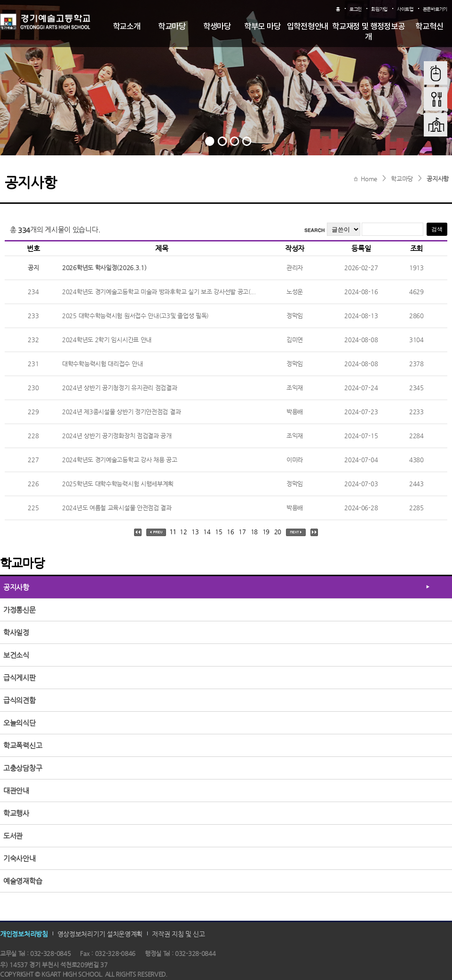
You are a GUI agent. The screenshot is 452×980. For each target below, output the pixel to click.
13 (195, 532)
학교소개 (127, 27)
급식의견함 (20, 700)
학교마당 (172, 27)
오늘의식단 (20, 723)
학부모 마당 (262, 27)
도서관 (13, 836)
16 (230, 532)
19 (266, 532)
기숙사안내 (20, 858)
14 (207, 532)
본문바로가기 (435, 9)
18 (254, 532)
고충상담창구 (23, 768)
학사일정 (16, 632)
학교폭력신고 (23, 745)
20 (278, 532)
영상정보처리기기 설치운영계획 (100, 933)
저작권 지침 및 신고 (178, 933)
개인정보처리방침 (24, 933)
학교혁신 (429, 27)
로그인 (356, 9)
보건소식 (16, 655)
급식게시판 (20, 678)
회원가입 (379, 9)
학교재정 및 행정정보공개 (368, 32)
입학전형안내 (308, 27)
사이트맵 (405, 9)
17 (242, 532)
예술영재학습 (23, 881)
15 (218, 532)
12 (183, 532)
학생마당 (217, 27)
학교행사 (16, 813)
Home (369, 179)
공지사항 (438, 179)
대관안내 (16, 791)
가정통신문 (20, 610)
